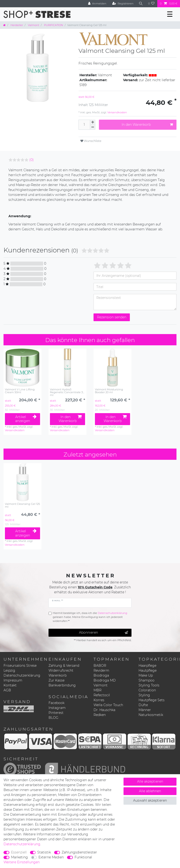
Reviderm (101, 670)
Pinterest (56, 713)
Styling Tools (149, 685)
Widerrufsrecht (61, 670)
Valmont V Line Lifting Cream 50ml (20, 391)
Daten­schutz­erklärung (22, 844)
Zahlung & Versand (64, 666)
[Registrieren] (123, 4)
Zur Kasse (56, 680)
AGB (7, 690)
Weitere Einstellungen (22, 862)
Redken (100, 715)
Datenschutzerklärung (22, 675)
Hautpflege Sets (152, 700)
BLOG (53, 718)
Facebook (56, 703)
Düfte (143, 705)
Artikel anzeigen (26, 419)
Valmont (33, 25)
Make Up (146, 675)
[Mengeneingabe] (84, 125)
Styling (144, 695)
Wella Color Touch (108, 705)
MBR (97, 690)
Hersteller (16, 25)
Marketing (19, 857)
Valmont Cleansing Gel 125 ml (22, 505)
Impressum (13, 680)
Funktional (83, 857)
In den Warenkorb (147, 125)
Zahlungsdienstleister (79, 852)
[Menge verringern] (93, 127)
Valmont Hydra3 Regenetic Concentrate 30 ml (67, 392)
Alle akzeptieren (150, 781)
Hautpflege (148, 670)
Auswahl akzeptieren (150, 800)
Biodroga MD (105, 680)
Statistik (44, 852)
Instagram (57, 708)
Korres (99, 700)
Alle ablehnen (150, 791)
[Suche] (141, 4)
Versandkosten (117, 112)
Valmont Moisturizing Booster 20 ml (109, 391)
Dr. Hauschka (104, 710)
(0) (32, 160)
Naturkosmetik (151, 715)
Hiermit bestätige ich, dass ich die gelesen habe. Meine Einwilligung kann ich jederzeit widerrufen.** (90, 617)
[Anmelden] (97, 4)
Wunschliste (91, 141)
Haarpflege (147, 666)
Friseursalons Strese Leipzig (20, 668)
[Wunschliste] (151, 4)
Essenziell (19, 852)
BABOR (100, 666)
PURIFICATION (53, 25)
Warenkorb (58, 675)
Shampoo (146, 680)
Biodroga (101, 675)
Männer (145, 710)
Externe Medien (51, 857)
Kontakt (10, 685)
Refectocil (102, 695)
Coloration (147, 690)
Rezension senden (112, 317)
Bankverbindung (62, 685)
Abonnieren (104, 633)
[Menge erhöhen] (93, 122)
